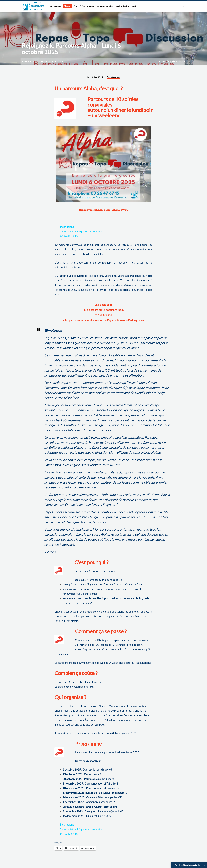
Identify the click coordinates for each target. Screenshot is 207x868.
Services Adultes (122, 6)
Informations (55, 6)
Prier (76, 6)
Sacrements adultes (105, 6)
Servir (134, 6)
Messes (67, 6)
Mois (182, 61)
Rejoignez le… (59, 61)
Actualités (34, 61)
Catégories (172, 61)
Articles (162, 61)
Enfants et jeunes (87, 6)
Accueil (24, 61)
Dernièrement (46, 61)
